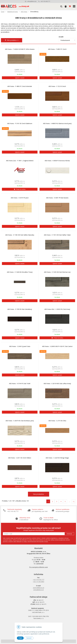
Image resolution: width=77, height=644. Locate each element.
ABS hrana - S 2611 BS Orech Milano (20, 458)
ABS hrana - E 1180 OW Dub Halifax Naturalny (20, 235)
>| (74, 501)
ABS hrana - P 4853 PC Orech (57, 49)
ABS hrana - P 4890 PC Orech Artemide (20, 86)
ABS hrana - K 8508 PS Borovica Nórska (57, 161)
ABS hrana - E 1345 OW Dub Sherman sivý (57, 272)
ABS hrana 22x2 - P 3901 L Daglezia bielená (20, 161)
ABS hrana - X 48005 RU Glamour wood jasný (57, 124)
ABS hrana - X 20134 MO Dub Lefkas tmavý (57, 384)
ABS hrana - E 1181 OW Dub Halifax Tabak (57, 235)
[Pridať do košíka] (20, 189)
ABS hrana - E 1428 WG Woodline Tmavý (20, 272)
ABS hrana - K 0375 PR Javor (20, 198)
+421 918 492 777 (45, 1)
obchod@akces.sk (39, 588)
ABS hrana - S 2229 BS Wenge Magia (57, 458)
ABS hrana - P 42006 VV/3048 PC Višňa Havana (20, 49)
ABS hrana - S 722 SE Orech (57, 86)
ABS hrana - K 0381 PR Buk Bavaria (57, 198)
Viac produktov (38, 494)
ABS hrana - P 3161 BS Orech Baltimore (20, 124)
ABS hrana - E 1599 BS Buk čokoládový (20, 309)
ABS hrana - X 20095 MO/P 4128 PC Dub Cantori (57, 346)
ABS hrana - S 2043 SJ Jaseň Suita (20, 346)
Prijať (20, 638)
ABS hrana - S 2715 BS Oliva (57, 421)
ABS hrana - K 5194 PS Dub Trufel (20, 384)
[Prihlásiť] (66, 6)
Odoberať (69, 534)
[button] (61, 6)
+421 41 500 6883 (38, 582)
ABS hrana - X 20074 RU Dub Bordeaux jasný (20, 421)
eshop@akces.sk (32, 1)
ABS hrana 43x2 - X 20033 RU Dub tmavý (57, 309)
